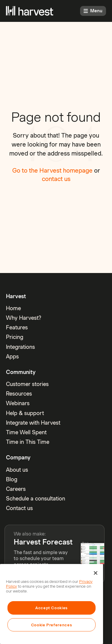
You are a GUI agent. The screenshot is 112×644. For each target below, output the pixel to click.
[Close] (96, 573)
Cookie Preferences (52, 625)
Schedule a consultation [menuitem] (36, 499)
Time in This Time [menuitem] (28, 442)
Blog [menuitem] (12, 479)
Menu (93, 11)
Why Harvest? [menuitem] (24, 318)
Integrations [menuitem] (20, 347)
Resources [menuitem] (19, 394)
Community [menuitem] (21, 372)
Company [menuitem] (18, 457)
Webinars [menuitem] (18, 403)
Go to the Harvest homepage (52, 171)
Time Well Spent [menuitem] (26, 432)
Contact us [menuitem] (19, 508)
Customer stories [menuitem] (27, 384)
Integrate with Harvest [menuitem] (33, 423)
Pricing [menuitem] (15, 337)
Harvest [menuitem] (16, 296)
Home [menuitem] (13, 308)
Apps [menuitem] (12, 356)
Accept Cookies (52, 608)
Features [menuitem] (17, 327)
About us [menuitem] (17, 470)
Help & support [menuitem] (25, 413)
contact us (56, 179)
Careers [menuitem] (16, 489)
